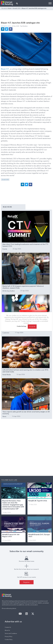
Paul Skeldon (24, 26)
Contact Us (8, 627)
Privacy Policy (8, 636)
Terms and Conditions (11, 633)
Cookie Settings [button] (22, 327)
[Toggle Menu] (50, 3)
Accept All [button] (32, 327)
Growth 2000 (17, 8)
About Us (7, 630)
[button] (17, 3)
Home (10, 8)
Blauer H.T (5, 69)
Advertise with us (13, 621)
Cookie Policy (9, 639)
